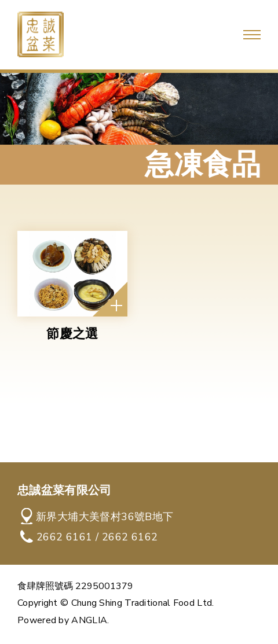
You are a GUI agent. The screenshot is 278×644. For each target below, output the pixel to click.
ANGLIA (89, 620)
